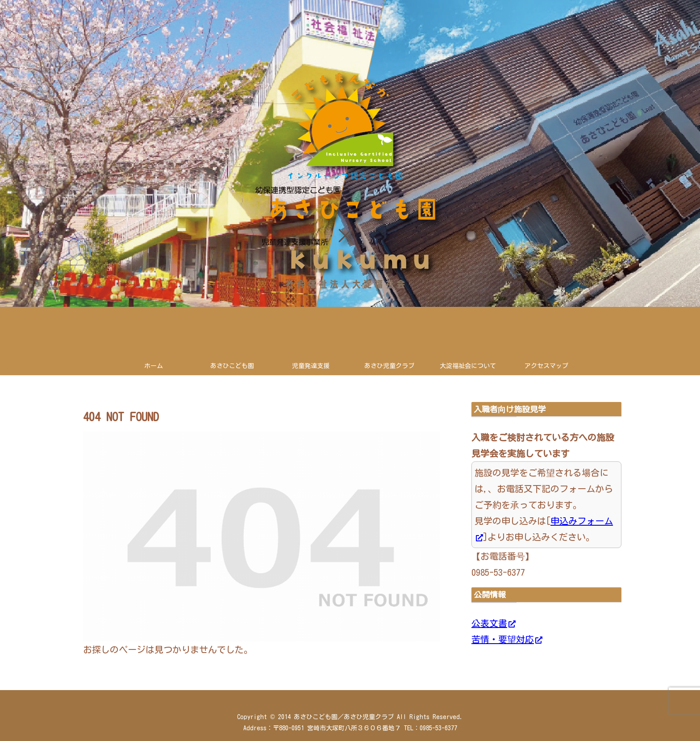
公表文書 (494, 623)
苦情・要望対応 (507, 639)
